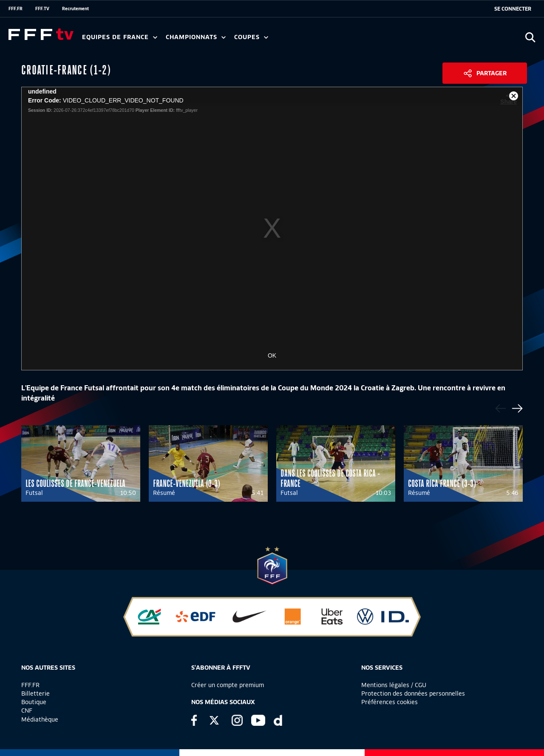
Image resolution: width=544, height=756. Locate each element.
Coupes (251, 37)
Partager (492, 73)
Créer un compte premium (228, 685)
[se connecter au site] (513, 9)
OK (272, 355)
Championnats (196, 37)
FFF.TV (42, 9)
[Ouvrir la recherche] (530, 37)
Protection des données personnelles (413, 693)
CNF (27, 711)
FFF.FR (16, 9)
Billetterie (35, 693)
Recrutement (75, 9)
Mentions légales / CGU (394, 685)
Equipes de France (120, 37)
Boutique (34, 702)
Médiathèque (40, 719)
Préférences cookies (390, 702)
